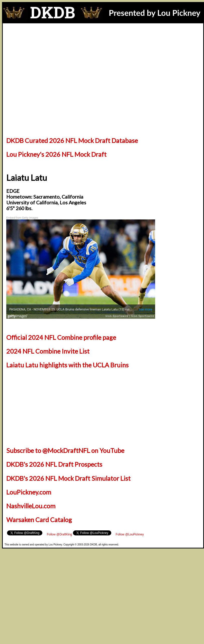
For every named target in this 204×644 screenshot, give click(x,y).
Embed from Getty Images (22, 218)
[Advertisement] (103, 37)
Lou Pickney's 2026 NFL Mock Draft (56, 154)
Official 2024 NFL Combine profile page (61, 337)
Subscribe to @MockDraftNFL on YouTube (65, 450)
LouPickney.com (29, 492)
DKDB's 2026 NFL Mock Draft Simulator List (68, 478)
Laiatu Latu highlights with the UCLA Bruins (67, 365)
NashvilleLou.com (31, 506)
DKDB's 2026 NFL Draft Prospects (54, 464)
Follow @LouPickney (130, 534)
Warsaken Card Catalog (39, 520)
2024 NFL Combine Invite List (48, 351)
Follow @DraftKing (59, 534)
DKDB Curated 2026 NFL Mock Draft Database (72, 140)
